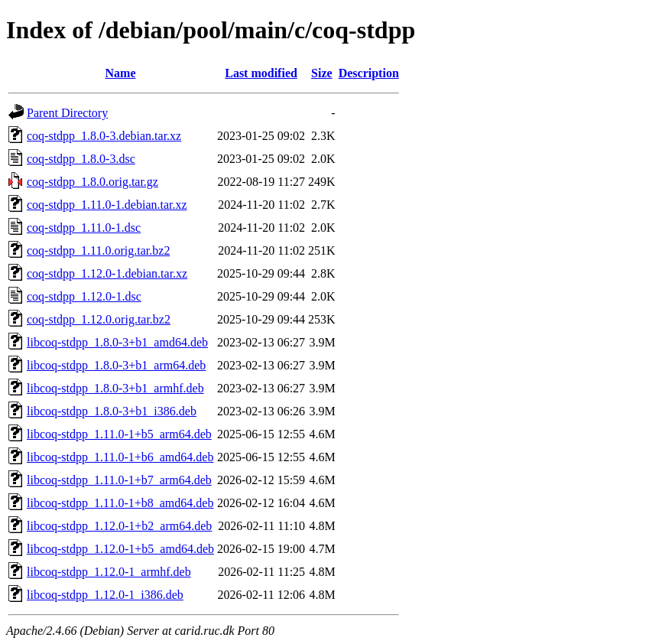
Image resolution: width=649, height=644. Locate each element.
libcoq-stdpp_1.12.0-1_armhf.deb (109, 572)
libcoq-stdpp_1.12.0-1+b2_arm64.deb (119, 526)
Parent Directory (67, 113)
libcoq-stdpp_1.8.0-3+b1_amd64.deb (117, 342)
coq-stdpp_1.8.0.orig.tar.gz (92, 182)
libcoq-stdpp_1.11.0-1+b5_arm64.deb (119, 434)
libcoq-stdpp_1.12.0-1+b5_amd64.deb (120, 549)
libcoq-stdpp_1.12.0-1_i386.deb (105, 595)
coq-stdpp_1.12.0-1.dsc (84, 296)
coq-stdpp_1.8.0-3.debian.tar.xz (104, 136)
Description (369, 73)
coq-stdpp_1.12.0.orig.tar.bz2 (99, 319)
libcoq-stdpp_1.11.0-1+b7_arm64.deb (119, 480)
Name (121, 73)
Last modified (261, 73)
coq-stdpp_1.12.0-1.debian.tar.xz (107, 273)
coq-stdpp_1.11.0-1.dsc (84, 228)
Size (322, 73)
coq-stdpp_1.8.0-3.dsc (81, 159)
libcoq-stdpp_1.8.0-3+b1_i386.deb (112, 411)
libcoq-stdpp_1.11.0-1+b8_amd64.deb (120, 503)
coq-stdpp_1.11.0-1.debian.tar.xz (107, 205)
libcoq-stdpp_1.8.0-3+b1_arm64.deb (116, 365)
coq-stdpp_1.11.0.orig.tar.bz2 (98, 250)
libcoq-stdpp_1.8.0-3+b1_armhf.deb (115, 388)
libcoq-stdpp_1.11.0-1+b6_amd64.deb (120, 457)
